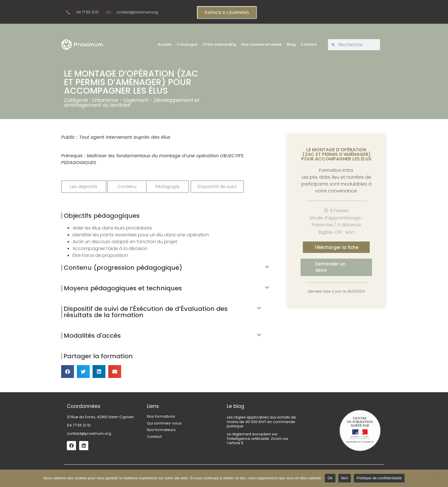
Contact (309, 44)
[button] (165, 268)
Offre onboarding (219, 44)
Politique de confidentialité (379, 478)
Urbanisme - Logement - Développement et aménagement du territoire (132, 103)
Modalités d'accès (92, 336)
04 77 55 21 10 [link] (79, 425)
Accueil (165, 44)
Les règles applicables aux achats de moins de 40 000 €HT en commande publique (261, 422)
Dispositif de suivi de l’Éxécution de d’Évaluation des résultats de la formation (146, 312)
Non (345, 478)
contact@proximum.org (89, 433)
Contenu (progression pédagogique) (123, 268)
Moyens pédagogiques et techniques (123, 288)
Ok (330, 478)
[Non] (439, 478)
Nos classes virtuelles (261, 44)
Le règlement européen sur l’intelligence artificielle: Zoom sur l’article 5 (258, 438)
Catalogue (187, 44)
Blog (291, 44)
